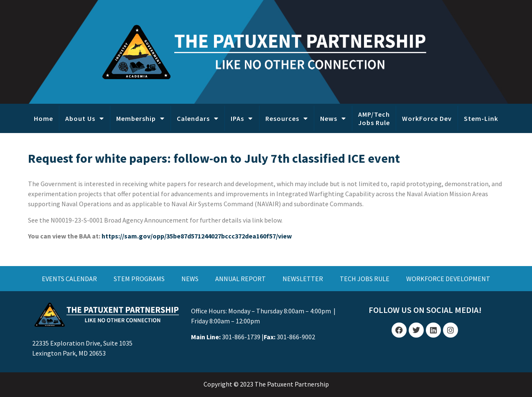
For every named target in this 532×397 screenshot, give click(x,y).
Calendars (198, 118)
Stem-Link (481, 118)
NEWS (190, 279)
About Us (85, 118)
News (333, 118)
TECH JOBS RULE (365, 279)
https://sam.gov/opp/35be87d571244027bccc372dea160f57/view (197, 236)
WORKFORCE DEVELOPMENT (448, 279)
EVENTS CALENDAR (69, 279)
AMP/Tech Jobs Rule (374, 118)
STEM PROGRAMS (139, 279)
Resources (287, 118)
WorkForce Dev (427, 118)
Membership (140, 118)
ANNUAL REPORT (241, 279)
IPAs (242, 118)
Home (43, 118)
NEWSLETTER (303, 279)
